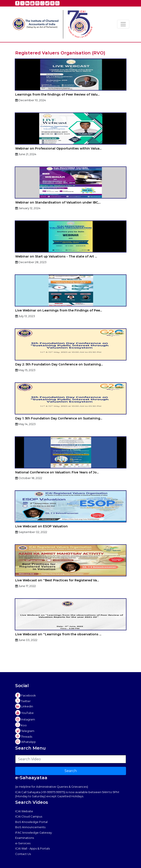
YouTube (24, 713)
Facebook (26, 695)
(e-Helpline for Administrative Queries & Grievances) (52, 787)
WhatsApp (26, 742)
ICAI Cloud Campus (29, 816)
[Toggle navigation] (123, 24)
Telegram (25, 731)
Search (71, 771)
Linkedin (24, 706)
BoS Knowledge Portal (31, 822)
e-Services (23, 843)
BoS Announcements (30, 827)
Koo (21, 725)
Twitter (23, 701)
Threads (24, 736)
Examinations (25, 838)
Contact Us (23, 854)
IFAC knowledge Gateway (34, 833)
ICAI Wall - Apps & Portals (32, 848)
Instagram (25, 719)
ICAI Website (24, 811)
